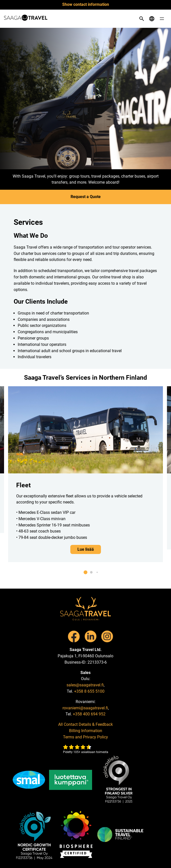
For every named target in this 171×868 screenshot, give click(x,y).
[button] (86, 572)
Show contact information (86, 4)
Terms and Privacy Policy (85, 737)
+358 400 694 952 (89, 714)
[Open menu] (162, 19)
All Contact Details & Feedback (85, 724)
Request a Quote (86, 197)
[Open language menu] (152, 19)
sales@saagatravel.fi (85, 685)
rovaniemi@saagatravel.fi (85, 708)
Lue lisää (86, 549)
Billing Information (86, 731)
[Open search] (142, 19)
